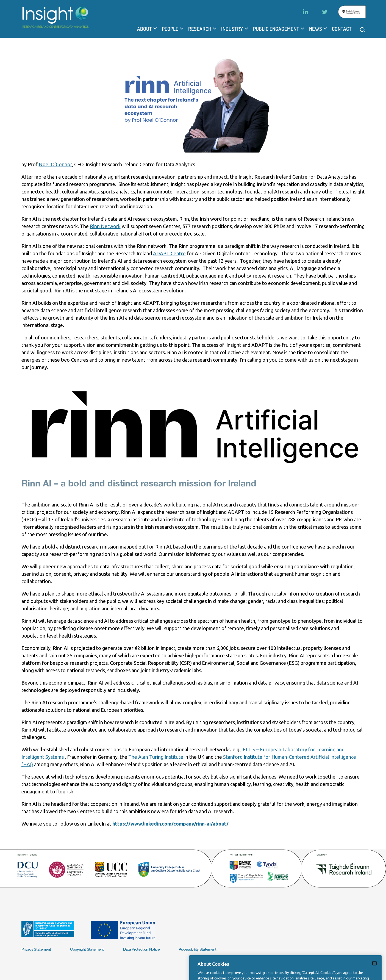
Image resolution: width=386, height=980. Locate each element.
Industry (232, 29)
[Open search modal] (362, 30)
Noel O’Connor (55, 164)
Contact (342, 29)
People (170, 29)
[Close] (374, 970)
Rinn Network (105, 226)
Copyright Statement (87, 949)
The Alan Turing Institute (156, 757)
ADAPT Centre (169, 253)
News (316, 29)
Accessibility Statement (198, 949)
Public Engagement (276, 29)
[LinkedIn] (306, 12)
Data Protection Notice (141, 949)
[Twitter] (325, 12)
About (145, 29)
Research (200, 29)
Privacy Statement (36, 949)
